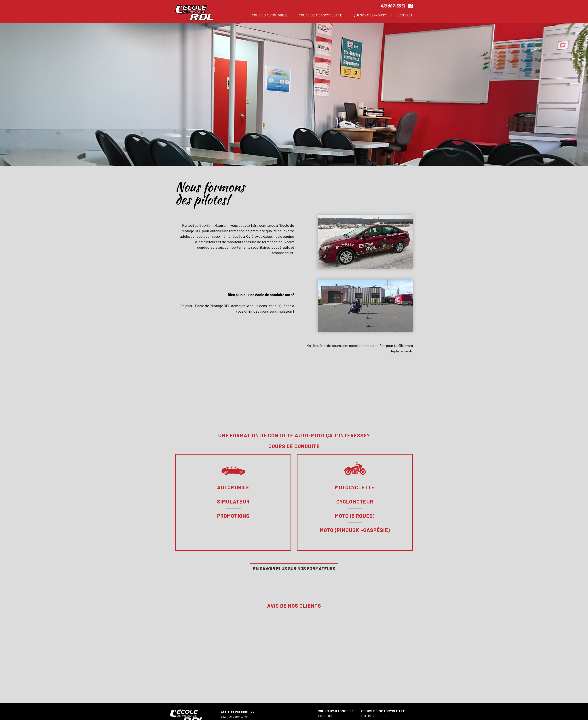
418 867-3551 (392, 6)
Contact (405, 15)
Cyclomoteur (355, 502)
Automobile (233, 487)
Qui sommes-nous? (370, 15)
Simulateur (233, 502)
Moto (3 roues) (355, 516)
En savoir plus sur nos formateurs (294, 568)
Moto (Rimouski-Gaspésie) (355, 530)
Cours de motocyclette (383, 711)
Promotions (233, 516)
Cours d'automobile (336, 711)
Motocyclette (355, 487)
